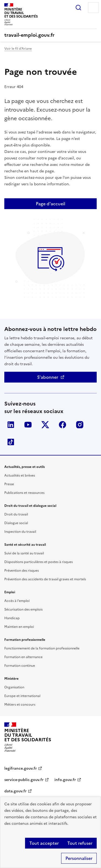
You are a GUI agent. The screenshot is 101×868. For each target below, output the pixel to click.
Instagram (80, 425)
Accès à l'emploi (17, 601)
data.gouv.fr (15, 791)
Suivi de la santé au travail (24, 553)
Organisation (14, 687)
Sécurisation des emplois (23, 609)
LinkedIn (11, 425)
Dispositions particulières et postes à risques (39, 562)
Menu (93, 8)
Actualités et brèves (20, 475)
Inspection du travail (20, 532)
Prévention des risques (22, 571)
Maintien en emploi (19, 627)
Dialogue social (16, 523)
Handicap (12, 618)
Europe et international (22, 696)
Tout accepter (44, 843)
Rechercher (78, 8)
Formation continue (20, 666)
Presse (9, 484)
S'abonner (48, 377)
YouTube (28, 425)
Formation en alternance (23, 657)
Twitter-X (45, 425)
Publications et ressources (24, 493)
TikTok (11, 442)
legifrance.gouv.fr (21, 768)
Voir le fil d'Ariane (18, 49)
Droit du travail (16, 514)
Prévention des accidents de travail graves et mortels (45, 579)
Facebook (62, 425)
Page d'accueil (50, 204)
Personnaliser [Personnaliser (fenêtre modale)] (79, 858)
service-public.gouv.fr (24, 780)
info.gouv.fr (65, 780)
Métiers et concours (20, 705)
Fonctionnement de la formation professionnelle (42, 648)
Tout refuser (80, 843)
